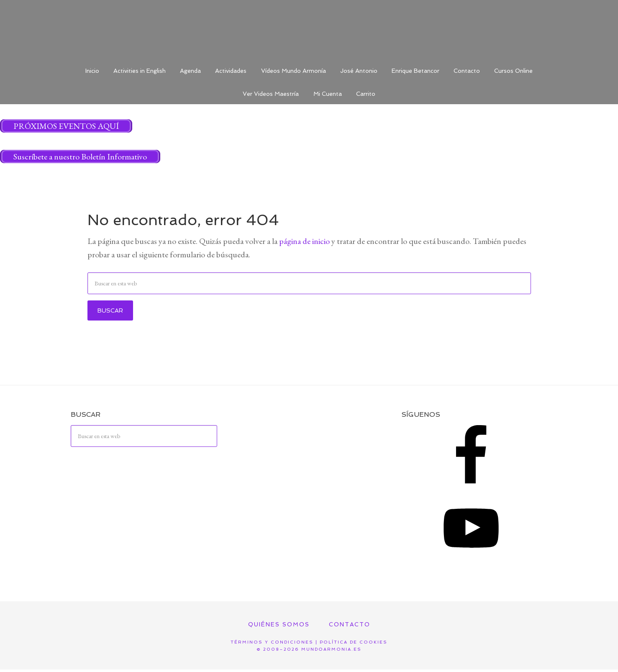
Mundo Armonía (309, 29)
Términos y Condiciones (272, 645)
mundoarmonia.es (331, 651)
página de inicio (304, 243)
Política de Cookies (354, 645)
